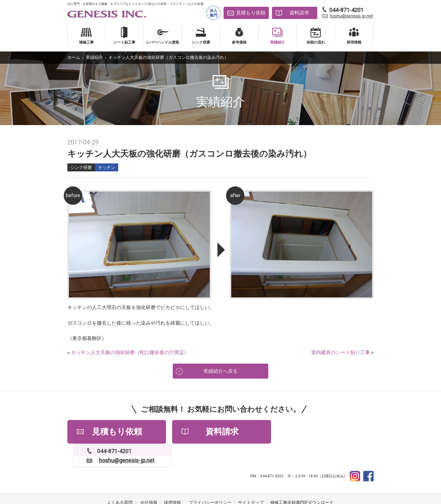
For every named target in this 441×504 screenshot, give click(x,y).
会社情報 (149, 479)
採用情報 (172, 479)
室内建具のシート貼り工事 (341, 352)
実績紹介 (94, 57)
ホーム (74, 57)
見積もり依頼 (251, 13)
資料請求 (299, 13)
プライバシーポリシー (210, 479)
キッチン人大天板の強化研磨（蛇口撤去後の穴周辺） (130, 352)
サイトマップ (251, 479)
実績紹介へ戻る (221, 371)
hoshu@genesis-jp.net (351, 16)
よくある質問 (120, 479)
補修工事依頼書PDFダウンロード (302, 479)
